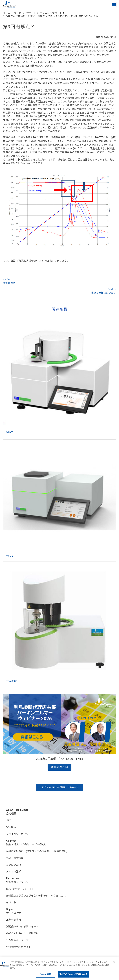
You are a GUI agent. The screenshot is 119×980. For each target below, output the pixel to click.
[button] (114, 5)
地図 (9, 820)
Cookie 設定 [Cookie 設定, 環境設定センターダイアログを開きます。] (45, 974)
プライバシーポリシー (19, 834)
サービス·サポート (16, 913)
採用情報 (11, 827)
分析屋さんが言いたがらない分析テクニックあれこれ (36, 896)
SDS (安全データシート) (20, 889)
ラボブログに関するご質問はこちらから (59, 787)
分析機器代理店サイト (19, 947)
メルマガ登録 (14, 872)
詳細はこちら (59, 767)
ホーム (7, 13)
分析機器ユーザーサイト (20, 940)
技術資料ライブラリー (19, 882)
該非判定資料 (14, 920)
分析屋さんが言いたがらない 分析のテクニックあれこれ (35, 16)
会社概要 (11, 814)
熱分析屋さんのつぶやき (85, 16)
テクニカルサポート (51, 13)
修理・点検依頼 (15, 858)
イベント (11, 902)
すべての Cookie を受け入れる (73, 974)
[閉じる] (114, 962)
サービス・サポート (25, 13)
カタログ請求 (14, 865)
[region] (59, 969)
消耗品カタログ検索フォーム (22, 927)
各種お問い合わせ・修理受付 (22, 933)
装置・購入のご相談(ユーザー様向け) (27, 844)
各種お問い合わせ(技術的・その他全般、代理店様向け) (37, 851)
